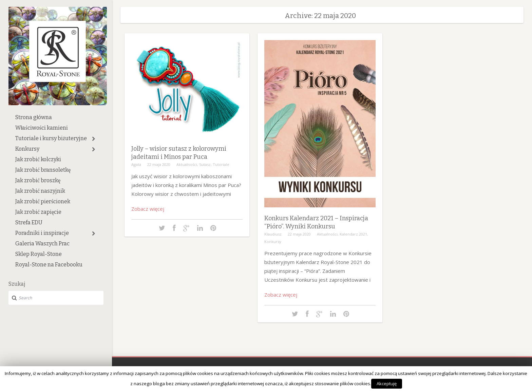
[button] (93, 139)
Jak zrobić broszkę (38, 180)
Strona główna (34, 117)
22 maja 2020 (159, 164)
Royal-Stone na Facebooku (49, 265)
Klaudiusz (273, 234)
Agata (136, 164)
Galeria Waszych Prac (42, 244)
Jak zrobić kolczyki (38, 159)
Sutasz (205, 164)
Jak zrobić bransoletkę (43, 170)
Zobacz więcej (148, 209)
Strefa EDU (29, 222)
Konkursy (27, 149)
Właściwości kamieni (42, 128)
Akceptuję (387, 384)
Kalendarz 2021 (353, 234)
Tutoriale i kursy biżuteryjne (51, 138)
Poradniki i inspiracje (42, 233)
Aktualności (187, 164)
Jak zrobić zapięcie (38, 212)
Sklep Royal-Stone (39, 254)
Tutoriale (221, 164)
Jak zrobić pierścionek (43, 201)
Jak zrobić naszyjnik (40, 191)
